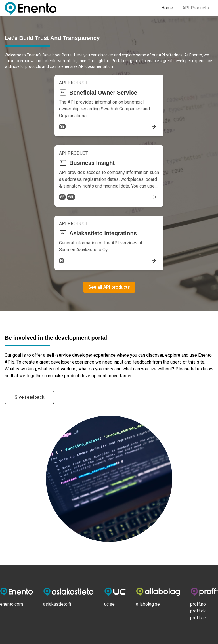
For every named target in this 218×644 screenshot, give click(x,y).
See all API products (109, 287)
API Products (196, 8)
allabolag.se (148, 604)
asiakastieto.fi (57, 604)
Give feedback (29, 397)
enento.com (11, 604)
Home (167, 8)
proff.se (198, 618)
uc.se (109, 604)
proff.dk (198, 611)
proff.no (198, 604)
